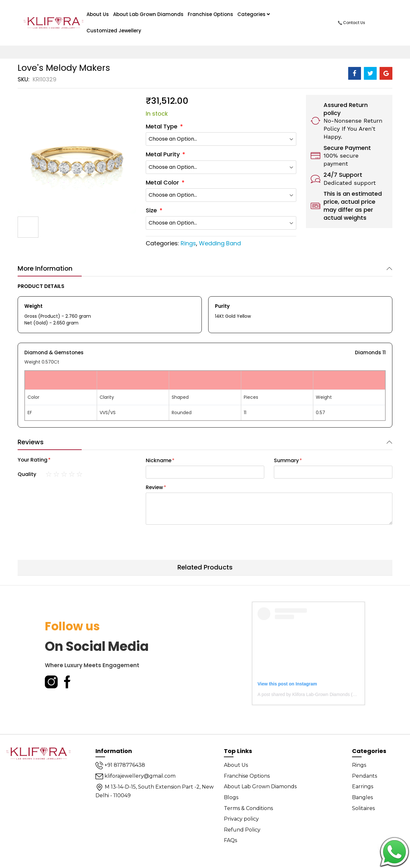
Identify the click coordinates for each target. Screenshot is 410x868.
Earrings (363, 786)
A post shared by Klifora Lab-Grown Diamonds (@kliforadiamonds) (324, 694)
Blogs (231, 797)
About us (98, 14)
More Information (45, 268)
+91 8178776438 (120, 765)
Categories (254, 14)
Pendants (365, 776)
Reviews (31, 442)
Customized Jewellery (114, 31)
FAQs (230, 840)
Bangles (362, 797)
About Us (236, 765)
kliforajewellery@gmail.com (135, 776)
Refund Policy (242, 830)
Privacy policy (241, 819)
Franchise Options (210, 14)
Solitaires (363, 808)
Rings (188, 243)
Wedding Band (220, 243)
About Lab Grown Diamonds (148, 14)
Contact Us (352, 23)
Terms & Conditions (248, 808)
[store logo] (53, 23)
